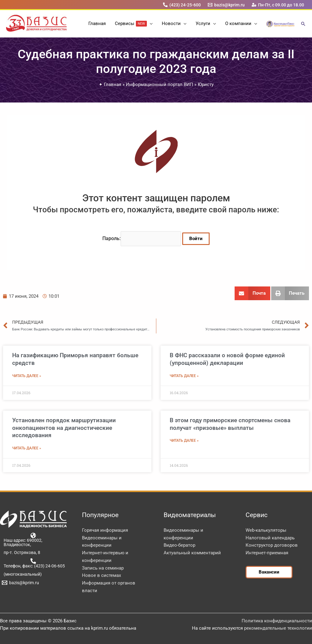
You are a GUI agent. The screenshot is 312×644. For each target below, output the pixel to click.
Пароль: (142, 238)
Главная (113, 85)
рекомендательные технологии (278, 628)
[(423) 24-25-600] (182, 5)
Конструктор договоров (272, 545)
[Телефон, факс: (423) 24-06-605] (33, 563)
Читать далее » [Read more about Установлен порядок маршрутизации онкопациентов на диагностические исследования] (27, 448)
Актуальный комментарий (192, 553)
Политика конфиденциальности (277, 621)
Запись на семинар (103, 568)
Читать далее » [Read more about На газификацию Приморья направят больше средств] (27, 376)
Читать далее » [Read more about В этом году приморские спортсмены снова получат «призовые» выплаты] (184, 441)
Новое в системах (101, 575)
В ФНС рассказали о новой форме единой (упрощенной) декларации (227, 359)
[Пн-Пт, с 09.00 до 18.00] (278, 5)
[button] (150, 23)
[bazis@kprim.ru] (226, 5)
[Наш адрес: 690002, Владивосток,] (33, 540)
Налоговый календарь (270, 538)
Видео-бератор (179, 545)
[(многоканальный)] (22, 574)
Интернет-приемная (267, 553)
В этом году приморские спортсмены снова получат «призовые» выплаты (230, 424)
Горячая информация (105, 530)
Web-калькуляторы (266, 530)
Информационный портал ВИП (160, 85)
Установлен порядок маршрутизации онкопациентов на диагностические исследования (64, 428)
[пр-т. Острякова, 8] (21, 552)
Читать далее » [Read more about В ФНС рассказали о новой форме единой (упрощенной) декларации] (184, 376)
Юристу (206, 85)
